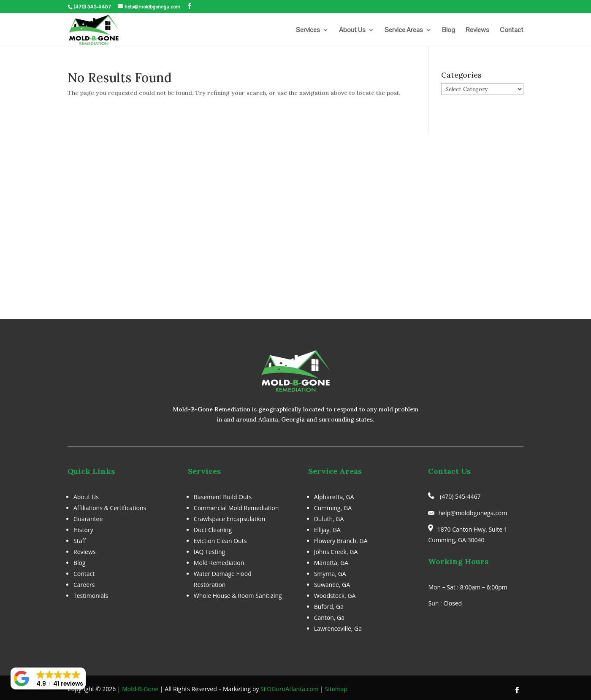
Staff (80, 541)
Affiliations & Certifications (110, 508)
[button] (48, 678)
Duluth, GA (329, 519)
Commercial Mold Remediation (236, 508)
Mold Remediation (219, 563)
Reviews (477, 31)
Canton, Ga (329, 618)
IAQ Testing (209, 552)
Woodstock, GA (335, 596)
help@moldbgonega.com (473, 513)
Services (308, 31)
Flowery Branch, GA (341, 541)
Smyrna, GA (330, 574)
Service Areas (404, 31)
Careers (84, 585)
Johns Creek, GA (336, 552)
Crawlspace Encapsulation (229, 519)
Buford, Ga (329, 607)
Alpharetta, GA (334, 497)
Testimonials (91, 596)
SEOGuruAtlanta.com (290, 689)
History (83, 530)
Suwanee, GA (332, 585)
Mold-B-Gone (140, 689)
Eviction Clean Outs (220, 541)
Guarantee (88, 519)
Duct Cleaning (213, 530)
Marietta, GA (331, 563)
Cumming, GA (333, 508)
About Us (352, 31)
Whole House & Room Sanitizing (238, 596)
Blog (449, 31)
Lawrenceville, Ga (338, 628)
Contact (512, 31)
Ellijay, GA (327, 530)
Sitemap (336, 689)
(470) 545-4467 (92, 7)
